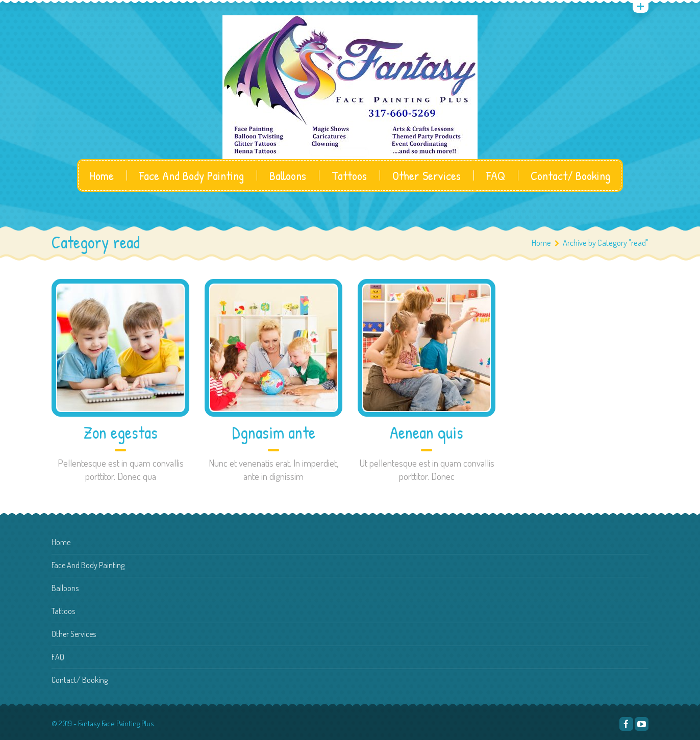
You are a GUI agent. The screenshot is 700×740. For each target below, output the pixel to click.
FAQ (496, 175)
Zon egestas (121, 433)
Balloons (288, 175)
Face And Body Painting (192, 175)
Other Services (427, 175)
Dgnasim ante (274, 433)
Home (102, 175)
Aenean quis (427, 433)
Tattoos (349, 175)
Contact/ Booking (570, 175)
